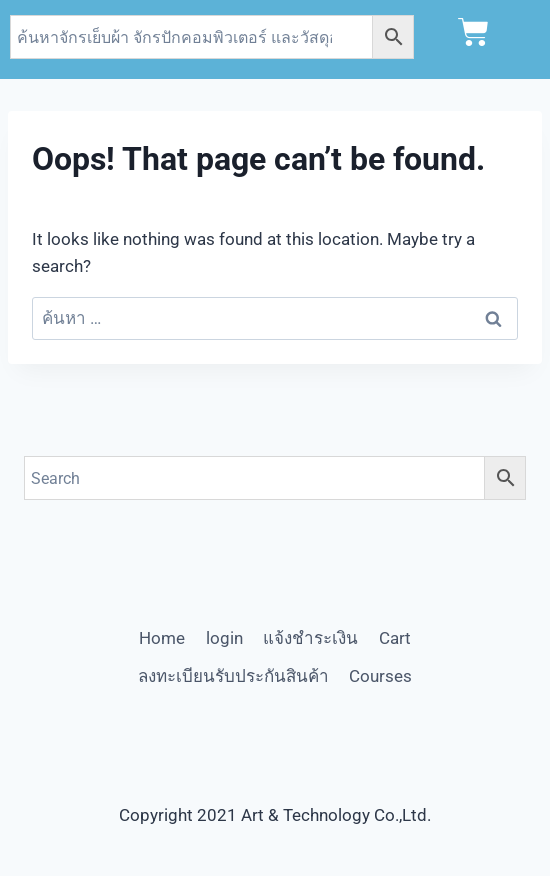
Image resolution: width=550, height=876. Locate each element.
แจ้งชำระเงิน (310, 638)
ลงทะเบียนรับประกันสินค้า (233, 676)
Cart (395, 638)
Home (162, 638)
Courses (380, 676)
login (224, 638)
